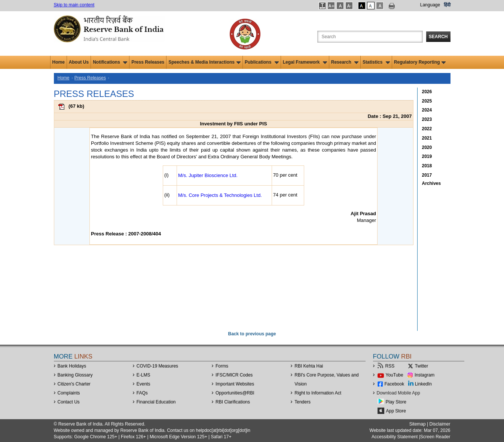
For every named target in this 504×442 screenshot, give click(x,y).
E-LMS (143, 375)
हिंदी (447, 5)
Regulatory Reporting (420, 62)
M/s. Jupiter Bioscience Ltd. (208, 175)
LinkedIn (423, 384)
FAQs (142, 393)
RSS (390, 366)
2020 (427, 147)
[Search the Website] (370, 37)
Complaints (69, 393)
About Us (79, 62)
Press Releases (148, 62)
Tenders (303, 402)
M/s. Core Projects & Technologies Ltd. (220, 195)
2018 (427, 166)
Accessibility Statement (395, 437)
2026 (427, 92)
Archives (432, 183)
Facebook (395, 384)
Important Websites (235, 384)
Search (438, 37)
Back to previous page (252, 334)
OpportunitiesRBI (235, 393)
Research (345, 62)
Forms (222, 366)
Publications (262, 62)
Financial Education (156, 402)
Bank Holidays (72, 366)
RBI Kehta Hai (309, 366)
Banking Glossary (75, 375)
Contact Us (69, 402)
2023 (427, 119)
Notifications (110, 62)
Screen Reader (435, 437)
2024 (427, 110)
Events (143, 384)
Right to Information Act (318, 393)
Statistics (376, 62)
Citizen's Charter (74, 384)
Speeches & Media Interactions (204, 62)
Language (430, 5)
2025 (427, 101)
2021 (427, 138)
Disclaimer (440, 424)
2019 (427, 156)
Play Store (396, 402)
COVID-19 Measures (157, 366)
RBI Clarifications (233, 402)
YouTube (395, 375)
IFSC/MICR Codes (234, 375)
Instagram (424, 375)
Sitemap (418, 424)
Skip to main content (74, 5)
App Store (396, 411)
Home (59, 62)
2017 (427, 175)
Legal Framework (305, 62)
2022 (427, 129)
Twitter (421, 366)
